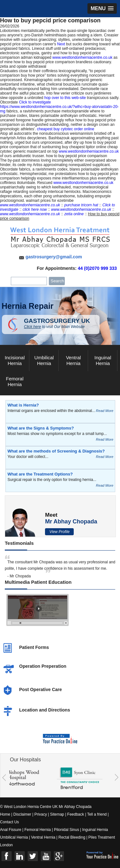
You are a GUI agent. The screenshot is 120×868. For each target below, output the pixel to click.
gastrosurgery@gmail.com (54, 257)
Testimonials (19, 543)
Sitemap (57, 814)
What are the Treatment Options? (40, 474)
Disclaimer (22, 814)
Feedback (76, 814)
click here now (35, 209)
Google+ (59, 856)
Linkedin (20, 856)
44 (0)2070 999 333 (97, 268)
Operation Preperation (43, 666)
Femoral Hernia (15, 381)
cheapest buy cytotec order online (66, 129)
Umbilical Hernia (44, 360)
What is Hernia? (23, 405)
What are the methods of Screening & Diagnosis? (56, 451)
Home (5, 814)
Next (61, 44)
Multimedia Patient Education (38, 582)
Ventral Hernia (74, 360)
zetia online (74, 214)
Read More (105, 411)
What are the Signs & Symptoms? (41, 428)
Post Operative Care (41, 689)
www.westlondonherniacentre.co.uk (82, 57)
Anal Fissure (11, 830)
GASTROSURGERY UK (62, 323)
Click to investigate (35, 102)
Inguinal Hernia (103, 360)
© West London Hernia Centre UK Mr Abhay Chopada (46, 807)
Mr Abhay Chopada (71, 522)
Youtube (46, 856)
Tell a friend (97, 814)
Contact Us (9, 822)
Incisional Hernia (15, 360)
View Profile (60, 532)
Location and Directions (45, 710)
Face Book (7, 856)
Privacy (41, 814)
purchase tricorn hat (81, 205)
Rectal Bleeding (72, 837)
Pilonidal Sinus (67, 830)
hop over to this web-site (65, 98)
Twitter (33, 856)
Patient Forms (34, 647)
